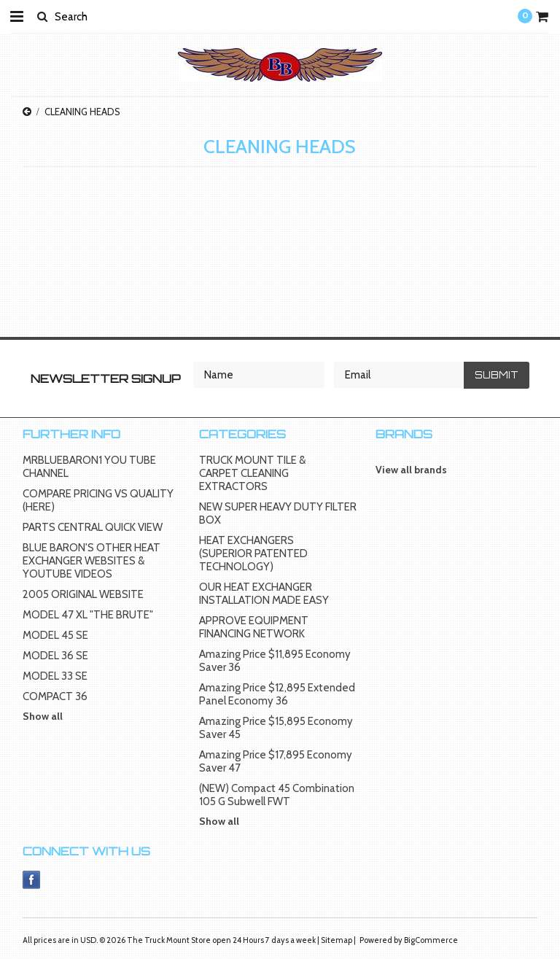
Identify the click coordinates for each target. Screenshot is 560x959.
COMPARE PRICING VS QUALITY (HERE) (98, 500)
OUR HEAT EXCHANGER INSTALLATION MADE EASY (264, 594)
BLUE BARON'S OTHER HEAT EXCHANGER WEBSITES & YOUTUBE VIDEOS (92, 561)
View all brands (411, 470)
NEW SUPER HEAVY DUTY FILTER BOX (278, 513)
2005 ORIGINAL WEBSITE (83, 594)
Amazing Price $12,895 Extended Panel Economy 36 (277, 694)
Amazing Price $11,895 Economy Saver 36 (275, 661)
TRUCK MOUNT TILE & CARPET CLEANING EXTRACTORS (252, 473)
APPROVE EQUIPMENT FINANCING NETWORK (254, 627)
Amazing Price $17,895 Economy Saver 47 (276, 761)
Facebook (32, 880)
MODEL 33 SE (55, 676)
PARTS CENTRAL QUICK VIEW (93, 527)
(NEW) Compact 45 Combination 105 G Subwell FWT (277, 795)
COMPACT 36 (55, 696)
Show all (43, 716)
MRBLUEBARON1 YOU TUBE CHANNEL (89, 467)
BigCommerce (431, 940)
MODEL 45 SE (55, 635)
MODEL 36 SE (55, 656)
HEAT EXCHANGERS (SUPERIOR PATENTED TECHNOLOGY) (253, 554)
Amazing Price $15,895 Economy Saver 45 (276, 728)
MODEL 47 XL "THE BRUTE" (88, 615)
